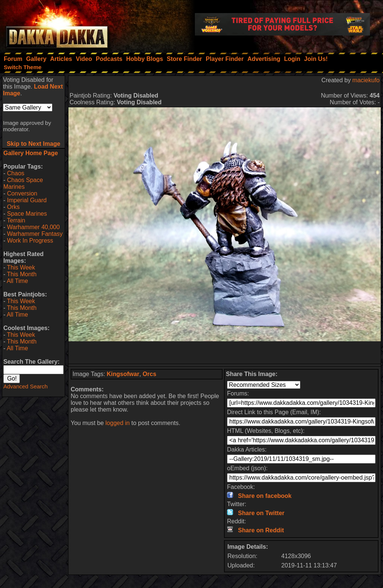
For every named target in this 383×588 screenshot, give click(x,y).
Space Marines (27, 214)
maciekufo (366, 80)
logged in (118, 423)
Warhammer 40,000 (33, 227)
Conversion (22, 193)
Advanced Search (25, 386)
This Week (21, 267)
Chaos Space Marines (23, 183)
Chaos (16, 173)
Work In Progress (30, 241)
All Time (17, 281)
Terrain (16, 220)
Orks (13, 207)
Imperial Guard (27, 200)
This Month (22, 274)
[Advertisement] (225, 353)
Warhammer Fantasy (35, 234)
